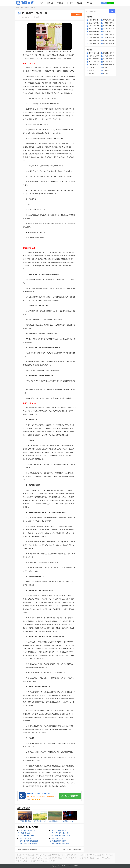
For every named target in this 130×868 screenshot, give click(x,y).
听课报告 (106, 70)
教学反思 (91, 70)
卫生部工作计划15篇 (25, 838)
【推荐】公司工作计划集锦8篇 (28, 844)
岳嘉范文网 (25, 861)
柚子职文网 (67, 858)
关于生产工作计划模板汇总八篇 (60, 836)
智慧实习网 (42, 855)
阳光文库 (86, 858)
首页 (42, 3)
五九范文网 (92, 855)
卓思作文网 (92, 858)
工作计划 (33, 8)
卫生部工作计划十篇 (56, 838)
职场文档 (27, 8)
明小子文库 (18, 858)
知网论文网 (25, 855)
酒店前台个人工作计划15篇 (30, 850)
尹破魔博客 (46, 861)
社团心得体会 (107, 32)
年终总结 (60, 3)
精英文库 (98, 858)
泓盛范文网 (31, 855)
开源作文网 (31, 858)
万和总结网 (67, 855)
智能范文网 (61, 858)
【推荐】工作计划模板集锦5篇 (60, 844)
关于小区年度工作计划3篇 (58, 841)
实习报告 (90, 3)
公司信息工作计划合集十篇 (74, 850)
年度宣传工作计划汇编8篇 (26, 836)
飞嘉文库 (63, 866)
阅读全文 (37, 17)
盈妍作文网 (48, 858)
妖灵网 (36, 855)
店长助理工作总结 (109, 20)
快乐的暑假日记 (108, 62)
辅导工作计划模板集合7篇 (58, 830)
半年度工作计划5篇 (24, 833)
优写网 (34, 861)
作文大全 (106, 73)
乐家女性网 (80, 858)
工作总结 (50, 3)
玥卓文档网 (104, 855)
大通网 (102, 858)
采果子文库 (54, 855)
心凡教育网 (74, 855)
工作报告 (70, 3)
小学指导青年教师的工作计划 (59, 833)
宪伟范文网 (48, 855)
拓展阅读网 (38, 858)
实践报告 (80, 3)
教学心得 (91, 73)
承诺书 (105, 68)
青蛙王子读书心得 (109, 40)
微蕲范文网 (18, 861)
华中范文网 (80, 855)
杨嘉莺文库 (108, 858)
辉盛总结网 (61, 855)
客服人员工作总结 (94, 59)
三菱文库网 (52, 861)
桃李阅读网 (25, 858)
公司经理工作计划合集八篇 (27, 830)
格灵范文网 (55, 858)
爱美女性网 (40, 861)
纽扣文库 (86, 855)
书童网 (30, 861)
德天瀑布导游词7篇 (109, 43)
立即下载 (78, 15)
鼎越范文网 (74, 858)
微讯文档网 (98, 855)
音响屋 (43, 858)
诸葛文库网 (111, 855)
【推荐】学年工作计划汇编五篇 (28, 841)
